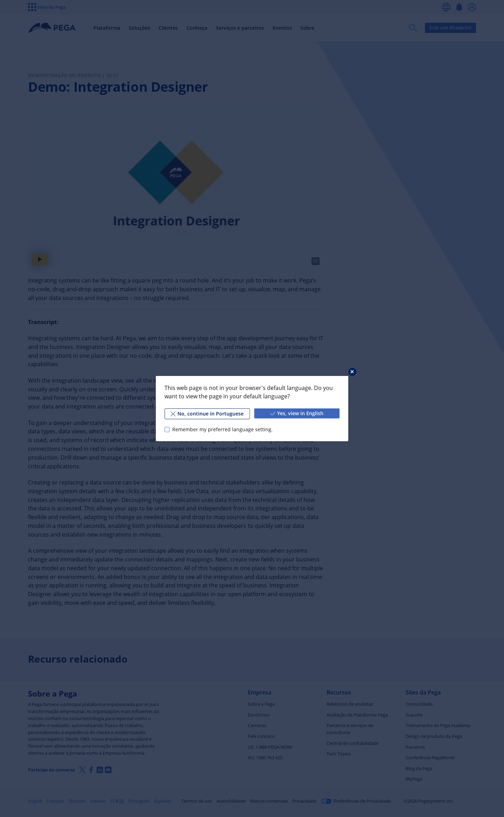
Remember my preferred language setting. (222, 429)
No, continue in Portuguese (207, 414)
